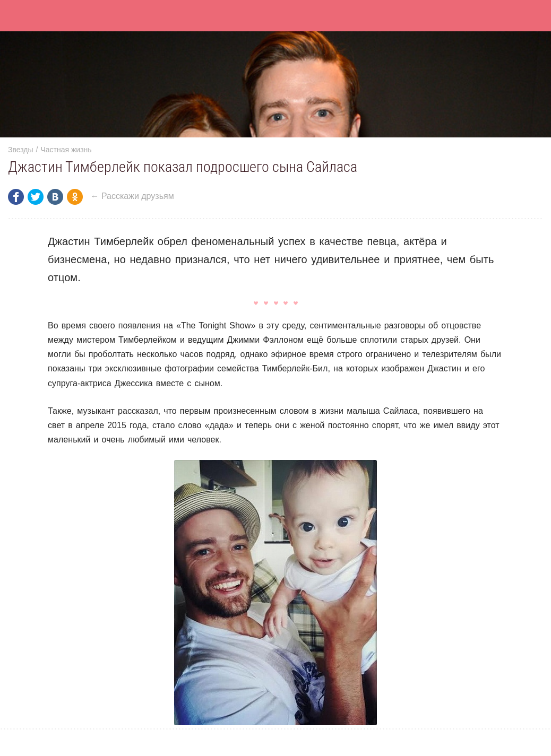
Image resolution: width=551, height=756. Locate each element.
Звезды (21, 150)
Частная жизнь (66, 150)
